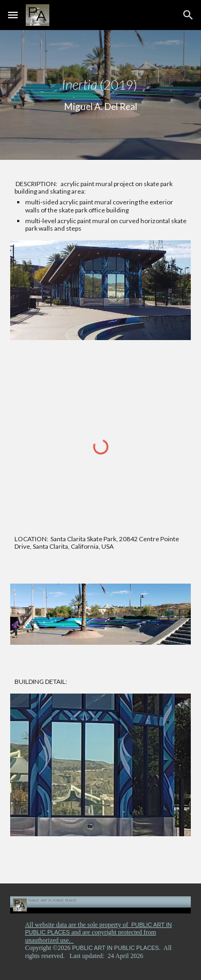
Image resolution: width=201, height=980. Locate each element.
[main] (101, 95)
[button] (13, 15)
